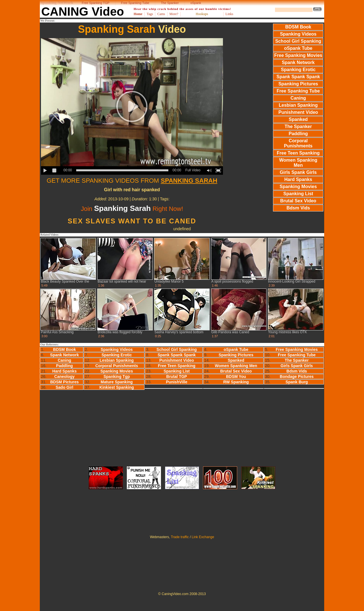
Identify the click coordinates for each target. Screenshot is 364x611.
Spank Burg (297, 382)
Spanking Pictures (298, 84)
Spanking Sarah (117, 29)
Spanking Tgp (117, 377)
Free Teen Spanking (298, 153)
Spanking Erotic (298, 70)
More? (174, 14)
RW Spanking (236, 382)
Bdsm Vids (298, 208)
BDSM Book (298, 27)
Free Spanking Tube (135, 3)
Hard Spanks (298, 179)
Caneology (65, 377)
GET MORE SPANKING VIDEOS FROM (132, 181)
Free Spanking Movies (298, 55)
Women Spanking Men (298, 163)
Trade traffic (180, 537)
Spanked (298, 119)
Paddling (298, 134)
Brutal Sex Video (298, 201)
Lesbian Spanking (298, 105)
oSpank (196, 3)
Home (138, 14)
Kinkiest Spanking (117, 387)
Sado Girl (65, 387)
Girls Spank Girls (298, 172)
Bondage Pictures (297, 377)
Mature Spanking (117, 382)
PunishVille (177, 382)
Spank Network (298, 62)
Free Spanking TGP (96, 3)
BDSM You (236, 377)
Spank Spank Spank (298, 77)
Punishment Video (298, 112)
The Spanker (170, 3)
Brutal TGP (177, 377)
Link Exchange (203, 537)
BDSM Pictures (64, 382)
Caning (298, 98)
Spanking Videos (298, 34)
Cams (161, 14)
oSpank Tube (298, 48)
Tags (150, 14)
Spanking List (298, 194)
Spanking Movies (298, 187)
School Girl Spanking (298, 41)
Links (229, 14)
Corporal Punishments (298, 143)
